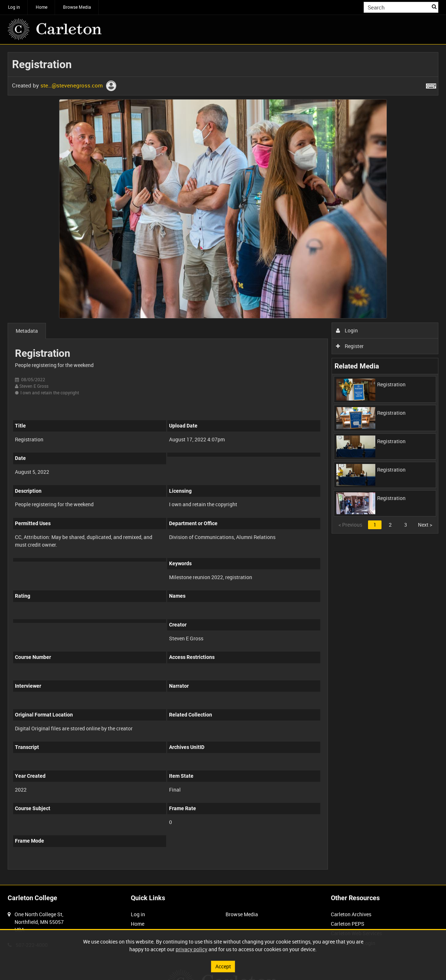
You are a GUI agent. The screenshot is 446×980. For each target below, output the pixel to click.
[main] (223, 465)
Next (425, 525)
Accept (223, 966)
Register (350, 346)
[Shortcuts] (431, 85)
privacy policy (191, 949)
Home (42, 7)
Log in (14, 7)
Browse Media (77, 7)
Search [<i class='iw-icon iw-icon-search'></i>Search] (434, 7)
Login (347, 330)
